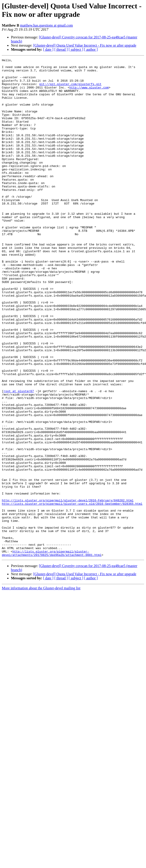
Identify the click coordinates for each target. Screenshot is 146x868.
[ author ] (91, 49)
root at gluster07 (19, 458)
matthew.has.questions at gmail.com (46, 25)
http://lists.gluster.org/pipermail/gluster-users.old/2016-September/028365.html (72, 593)
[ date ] (48, 49)
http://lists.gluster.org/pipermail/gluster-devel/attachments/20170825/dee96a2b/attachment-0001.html (52, 652)
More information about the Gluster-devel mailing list (41, 688)
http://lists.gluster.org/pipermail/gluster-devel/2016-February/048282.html (68, 589)
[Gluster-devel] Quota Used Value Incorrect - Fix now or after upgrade (85, 45)
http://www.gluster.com (89, 93)
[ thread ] (61, 49)
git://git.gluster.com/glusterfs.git (70, 89)
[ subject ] (76, 49)
